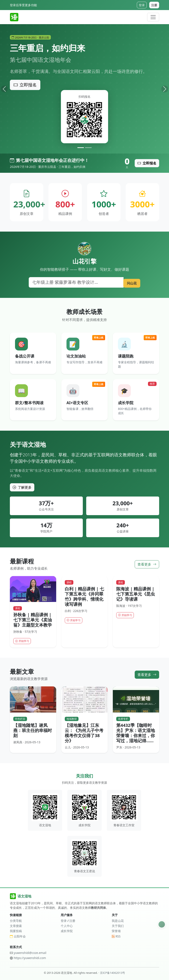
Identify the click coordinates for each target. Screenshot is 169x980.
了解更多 (22, 487)
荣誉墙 (116, 931)
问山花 (130, 282)
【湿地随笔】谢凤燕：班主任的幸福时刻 (33, 731)
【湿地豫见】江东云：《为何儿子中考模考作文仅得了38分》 (84, 733)
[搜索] (75, 282)
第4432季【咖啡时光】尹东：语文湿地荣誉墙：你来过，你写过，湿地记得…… (136, 733)
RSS (116, 936)
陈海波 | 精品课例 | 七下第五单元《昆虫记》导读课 (136, 594)
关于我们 (118, 926)
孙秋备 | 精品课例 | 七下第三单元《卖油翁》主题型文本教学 (33, 620)
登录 (142, 5)
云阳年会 (18, 936)
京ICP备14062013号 (113, 973)
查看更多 (147, 564)
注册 (154, 5)
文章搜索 (16, 926)
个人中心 (67, 926)
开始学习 (23, 641)
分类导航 (16, 921)
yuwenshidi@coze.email (30, 953)
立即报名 (25, 85)
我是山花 (118, 921)
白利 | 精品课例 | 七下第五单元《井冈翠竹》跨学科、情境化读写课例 (84, 596)
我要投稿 (16, 931)
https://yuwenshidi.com (30, 958)
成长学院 (67, 931)
